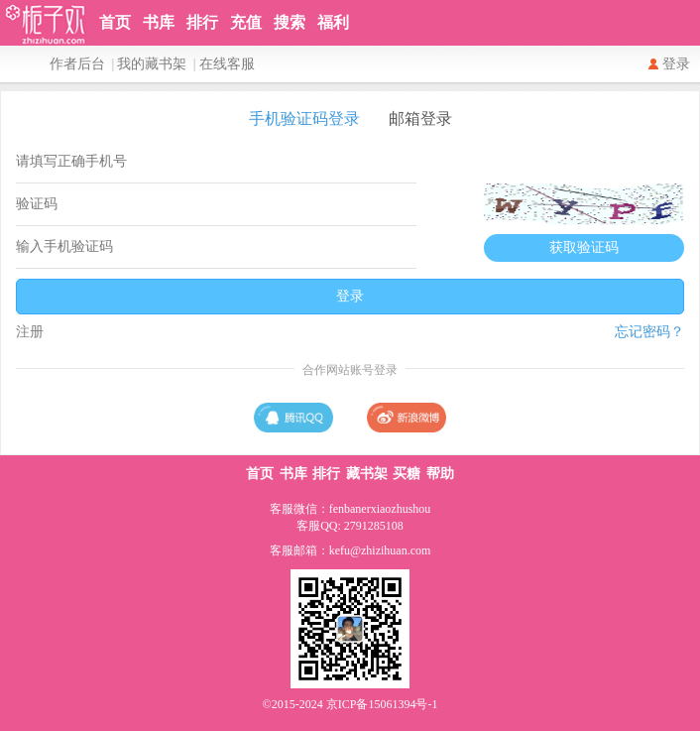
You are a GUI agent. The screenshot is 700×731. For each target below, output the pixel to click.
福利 (333, 22)
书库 (159, 22)
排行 (202, 22)
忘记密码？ (649, 332)
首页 (115, 22)
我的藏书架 (152, 64)
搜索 (290, 22)
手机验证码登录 (304, 119)
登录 (676, 64)
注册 (30, 332)
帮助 (440, 474)
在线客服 (227, 64)
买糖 (407, 474)
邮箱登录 (420, 119)
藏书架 (367, 474)
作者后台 (77, 64)
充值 (246, 22)
